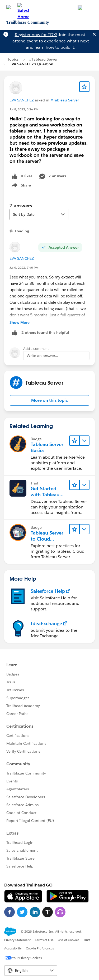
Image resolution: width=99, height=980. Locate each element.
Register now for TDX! (36, 35)
